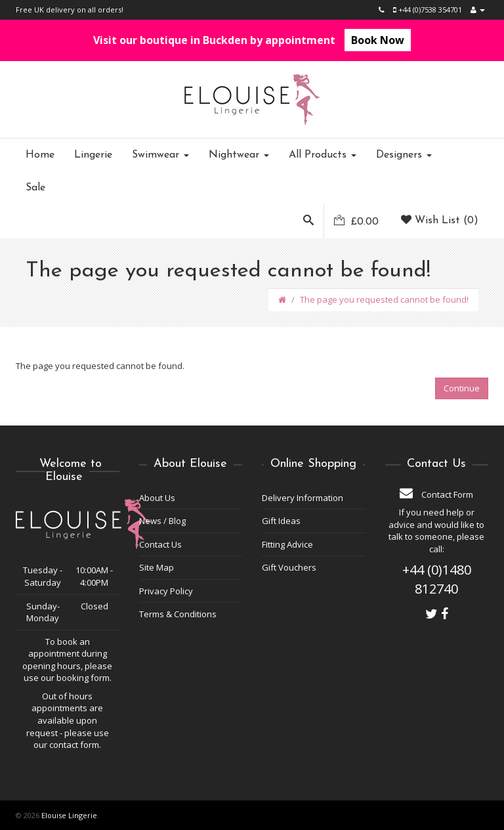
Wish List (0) (440, 220)
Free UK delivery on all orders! (70, 10)
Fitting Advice (287, 544)
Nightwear (239, 155)
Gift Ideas (281, 521)
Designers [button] (404, 155)
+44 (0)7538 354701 (428, 10)
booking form (83, 678)
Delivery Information (303, 498)
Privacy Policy (166, 591)
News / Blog (162, 521)
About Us (157, 498)
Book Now (378, 40)
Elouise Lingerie (69, 815)
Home (40, 155)
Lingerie (93, 155)
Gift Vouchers (289, 567)
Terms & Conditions (178, 614)
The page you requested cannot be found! (384, 299)
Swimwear (160, 155)
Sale (35, 188)
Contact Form (436, 494)
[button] (308, 221)
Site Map (157, 567)
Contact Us (160, 544)
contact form (74, 745)
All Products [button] (323, 155)
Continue (462, 388)
